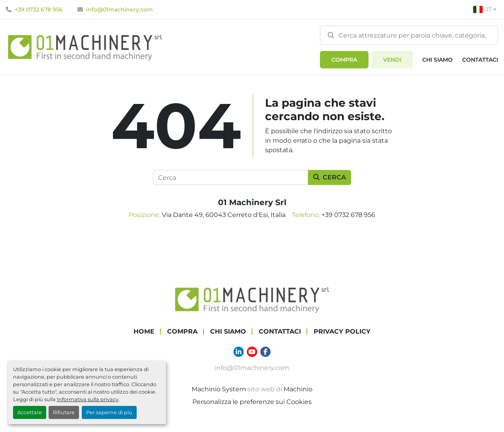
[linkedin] (239, 352)
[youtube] (252, 352)
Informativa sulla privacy (88, 399)
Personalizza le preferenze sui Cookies (252, 402)
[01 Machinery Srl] (252, 299)
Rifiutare (64, 412)
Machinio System (219, 389)
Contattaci (480, 60)
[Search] (409, 35)
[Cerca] (230, 177)
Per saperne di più (109, 412)
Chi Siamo (437, 60)
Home (144, 331)
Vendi (392, 60)
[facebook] (265, 352)
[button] (344, 60)
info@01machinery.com (119, 9)
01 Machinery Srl (252, 202)
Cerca (330, 177)
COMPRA (344, 60)
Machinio (298, 389)
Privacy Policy (342, 331)
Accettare (30, 412)
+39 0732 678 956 (39, 9)
